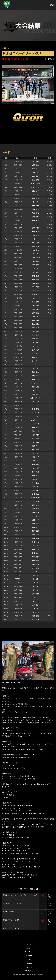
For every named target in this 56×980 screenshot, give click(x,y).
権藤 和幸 (35, 394)
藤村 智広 (35, 409)
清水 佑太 (35, 176)
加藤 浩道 (35, 379)
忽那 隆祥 (35, 350)
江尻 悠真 (35, 331)
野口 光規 (35, 280)
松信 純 (35, 195)
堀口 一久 (35, 520)
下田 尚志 (35, 560)
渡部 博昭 (35, 509)
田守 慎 (35, 405)
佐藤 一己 (35, 298)
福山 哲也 (35, 180)
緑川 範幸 (35, 538)
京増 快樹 (35, 276)
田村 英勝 (35, 542)
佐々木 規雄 (35, 257)
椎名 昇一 (35, 294)
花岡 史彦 (35, 235)
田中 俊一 (35, 479)
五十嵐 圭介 (35, 383)
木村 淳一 (35, 553)
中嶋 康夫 (35, 564)
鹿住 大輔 (35, 402)
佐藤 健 (35, 172)
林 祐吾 (35, 579)
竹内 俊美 (35, 250)
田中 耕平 (35, 283)
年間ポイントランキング (11, 928)
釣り (29, 948)
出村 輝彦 (35, 464)
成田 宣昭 (35, 387)
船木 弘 (35, 597)
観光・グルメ (29, 952)
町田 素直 (35, 450)
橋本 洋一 (35, 361)
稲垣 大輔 (35, 505)
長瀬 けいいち (35, 398)
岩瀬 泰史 (35, 616)
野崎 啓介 (35, 527)
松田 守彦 (35, 243)
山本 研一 (35, 572)
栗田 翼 (35, 453)
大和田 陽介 (35, 420)
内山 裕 (35, 546)
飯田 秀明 (35, 191)
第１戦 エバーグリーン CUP (12, 903)
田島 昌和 (35, 372)
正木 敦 (35, 202)
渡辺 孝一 (35, 446)
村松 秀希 (35, 265)
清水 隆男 (35, 376)
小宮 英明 (35, 457)
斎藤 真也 (35, 209)
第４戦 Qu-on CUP (9, 912)
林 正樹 (35, 342)
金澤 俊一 (35, 605)
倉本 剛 (35, 487)
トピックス (29, 967)
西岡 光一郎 (35, 187)
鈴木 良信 (35, 483)
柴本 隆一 (35, 439)
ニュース (29, 959)
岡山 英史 (35, 232)
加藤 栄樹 (35, 165)
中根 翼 (35, 268)
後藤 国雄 (35, 320)
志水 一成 (35, 431)
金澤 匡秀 (35, 328)
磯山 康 (35, 291)
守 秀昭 (35, 272)
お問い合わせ (29, 971)
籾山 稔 (35, 390)
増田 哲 (35, 224)
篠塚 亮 (35, 575)
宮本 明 (35, 416)
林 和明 (35, 368)
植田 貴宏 (35, 427)
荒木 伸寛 (35, 206)
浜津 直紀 (35, 531)
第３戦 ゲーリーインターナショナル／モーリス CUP (20, 895)
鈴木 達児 (35, 535)
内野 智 (35, 609)
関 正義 (35, 346)
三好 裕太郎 (35, 183)
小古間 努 (35, 365)
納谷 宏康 (35, 228)
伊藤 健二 (35, 217)
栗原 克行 (35, 475)
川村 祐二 (35, 494)
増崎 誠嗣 (35, 594)
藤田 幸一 (35, 512)
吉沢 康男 (35, 472)
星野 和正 (35, 313)
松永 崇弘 (35, 305)
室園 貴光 (35, 339)
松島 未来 (35, 169)
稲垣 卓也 (35, 220)
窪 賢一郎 (35, 424)
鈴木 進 (35, 590)
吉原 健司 (35, 213)
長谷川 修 (35, 413)
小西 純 (35, 239)
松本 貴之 (35, 501)
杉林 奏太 (35, 568)
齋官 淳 (35, 461)
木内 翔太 (35, 324)
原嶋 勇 (35, 317)
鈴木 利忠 (35, 309)
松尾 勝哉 (35, 468)
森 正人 (35, 601)
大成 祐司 (35, 442)
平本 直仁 (35, 357)
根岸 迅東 (35, 524)
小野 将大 (35, 516)
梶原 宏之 (35, 198)
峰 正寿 (35, 586)
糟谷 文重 (35, 549)
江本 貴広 (35, 335)
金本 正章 (35, 620)
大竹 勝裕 (35, 287)
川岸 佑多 (35, 557)
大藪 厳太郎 (35, 161)
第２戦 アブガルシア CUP (11, 920)
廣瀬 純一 (35, 490)
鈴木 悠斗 (35, 353)
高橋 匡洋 (35, 246)
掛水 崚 (35, 583)
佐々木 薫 (35, 612)
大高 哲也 (35, 302)
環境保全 (29, 956)
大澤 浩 (35, 254)
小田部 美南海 (35, 498)
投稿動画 (29, 963)
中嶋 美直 (35, 261)
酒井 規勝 (35, 435)
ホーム (29, 944)
